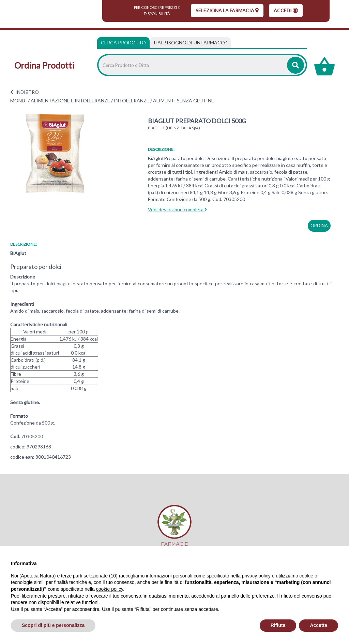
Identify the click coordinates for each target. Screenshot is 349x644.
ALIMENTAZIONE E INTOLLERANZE (70, 101)
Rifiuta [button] (278, 625)
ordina (319, 226)
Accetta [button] (318, 625)
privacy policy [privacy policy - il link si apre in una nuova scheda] (256, 576)
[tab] (191, 43)
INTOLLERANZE (132, 101)
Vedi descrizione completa (177, 209)
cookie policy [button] (110, 589)
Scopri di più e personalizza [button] (53, 625)
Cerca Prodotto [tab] (123, 42)
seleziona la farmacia (227, 10)
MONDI (19, 101)
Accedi (286, 10)
